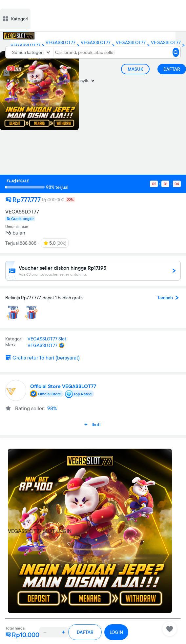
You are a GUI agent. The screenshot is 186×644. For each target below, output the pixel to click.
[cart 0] (7, 73)
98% (52, 408)
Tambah (169, 298)
